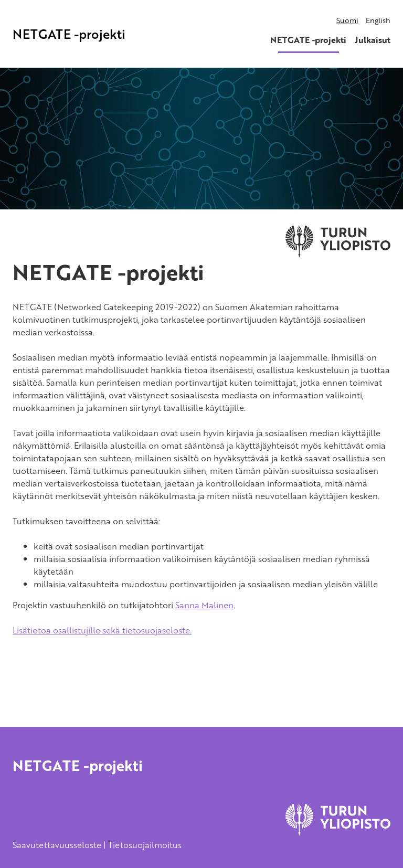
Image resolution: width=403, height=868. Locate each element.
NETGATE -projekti (69, 34)
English (378, 20)
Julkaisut (373, 40)
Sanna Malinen (204, 605)
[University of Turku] (338, 832)
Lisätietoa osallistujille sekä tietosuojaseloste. (102, 630)
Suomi (347, 20)
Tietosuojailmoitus (145, 845)
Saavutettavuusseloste (57, 845)
